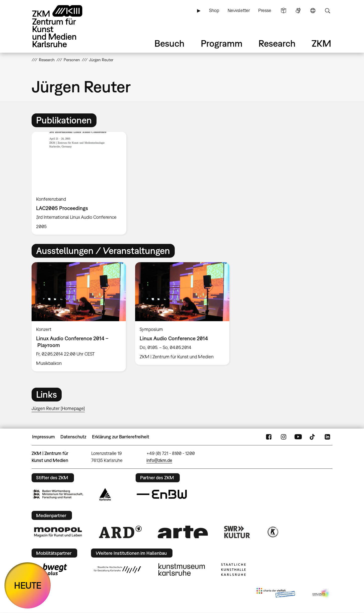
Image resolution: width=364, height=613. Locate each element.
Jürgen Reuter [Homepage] (58, 408)
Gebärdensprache (298, 11)
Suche (327, 11)
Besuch (169, 43)
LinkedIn (327, 437)
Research (277, 43)
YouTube (298, 437)
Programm (222, 43)
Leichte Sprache (284, 11)
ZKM (321, 43)
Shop (214, 10)
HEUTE (28, 585)
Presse (265, 10)
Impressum (43, 437)
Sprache (313, 11)
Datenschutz (73, 437)
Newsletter (239, 10)
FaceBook (269, 437)
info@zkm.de (159, 460)
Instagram (284, 437)
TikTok (313, 437)
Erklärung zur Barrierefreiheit (121, 437)
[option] (81, 183)
